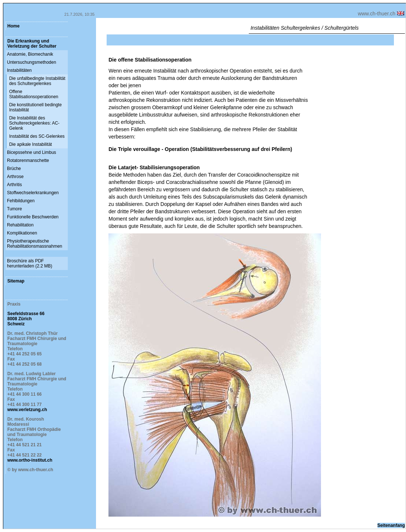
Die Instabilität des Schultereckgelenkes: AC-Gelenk (34, 123)
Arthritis (14, 185)
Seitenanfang (391, 525)
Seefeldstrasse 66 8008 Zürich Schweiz (26, 319)
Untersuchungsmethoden (32, 62)
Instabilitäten (19, 70)
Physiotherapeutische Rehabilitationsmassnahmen (35, 244)
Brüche (14, 169)
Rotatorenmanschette (28, 160)
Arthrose (15, 177)
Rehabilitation (20, 225)
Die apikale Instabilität (31, 144)
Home (13, 26)
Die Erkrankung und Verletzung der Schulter (32, 44)
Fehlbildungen (21, 201)
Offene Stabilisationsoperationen (34, 94)
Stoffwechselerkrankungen (33, 193)
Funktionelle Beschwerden (33, 217)
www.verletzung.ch (27, 410)
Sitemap (16, 281)
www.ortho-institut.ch (30, 460)
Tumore (14, 209)
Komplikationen (22, 233)
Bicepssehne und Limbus (32, 152)
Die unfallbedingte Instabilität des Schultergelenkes (37, 81)
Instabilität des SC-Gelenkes (37, 136)
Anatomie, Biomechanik (30, 54)
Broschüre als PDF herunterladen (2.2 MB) (29, 263)
